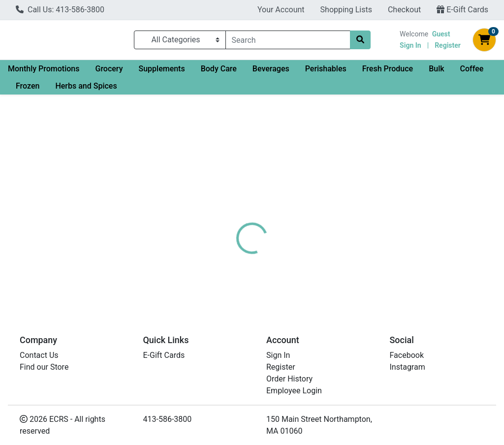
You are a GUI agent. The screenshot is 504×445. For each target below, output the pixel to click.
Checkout (404, 10)
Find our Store (44, 367)
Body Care (219, 73)
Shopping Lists (346, 10)
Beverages (271, 73)
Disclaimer (280, 205)
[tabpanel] (357, 252)
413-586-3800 (168, 419)
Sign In (410, 47)
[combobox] (288, 42)
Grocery (109, 73)
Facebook (407, 355)
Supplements (161, 73)
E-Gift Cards (462, 10)
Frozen (28, 90)
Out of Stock (437, 152)
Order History (289, 379)
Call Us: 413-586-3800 (60, 10)
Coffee (472, 73)
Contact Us (39, 355)
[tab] (237, 205)
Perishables (326, 73)
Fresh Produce (388, 73)
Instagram (408, 367)
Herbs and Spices (86, 90)
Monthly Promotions (44, 73)
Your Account (281, 10)
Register (448, 47)
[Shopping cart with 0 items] (484, 42)
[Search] (288, 42)
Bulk (436, 73)
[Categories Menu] (180, 42)
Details (237, 205)
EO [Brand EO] (315, 242)
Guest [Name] (441, 36)
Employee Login (294, 391)
